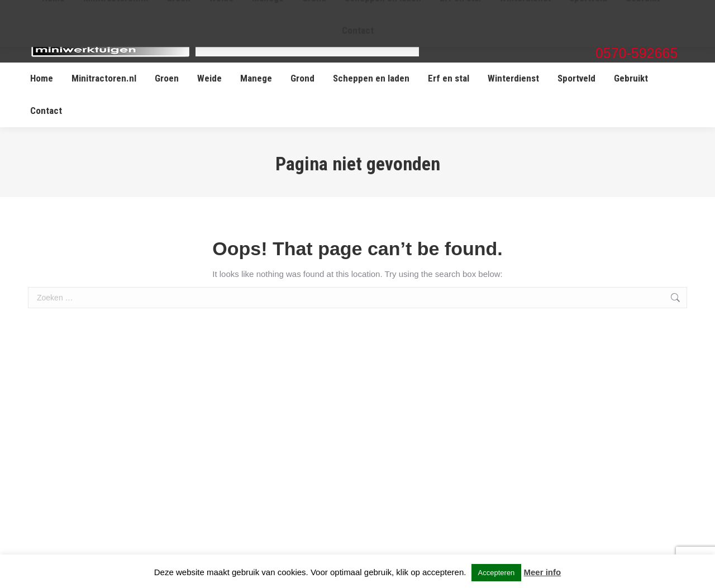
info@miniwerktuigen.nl (636, 38)
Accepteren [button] (497, 573)
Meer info (543, 572)
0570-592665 (637, 53)
